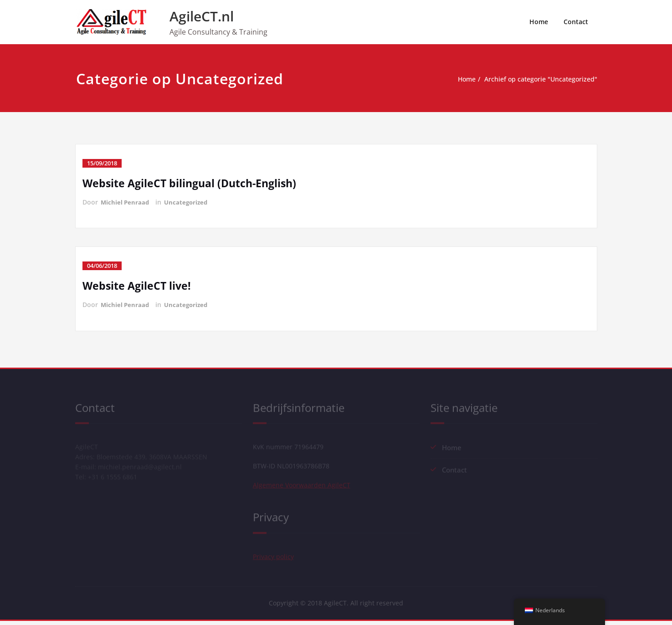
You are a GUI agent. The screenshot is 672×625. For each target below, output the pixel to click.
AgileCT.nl (202, 16)
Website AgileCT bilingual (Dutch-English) (193, 183)
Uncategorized (189, 202)
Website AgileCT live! (138, 285)
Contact (576, 22)
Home (539, 22)
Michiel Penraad (126, 202)
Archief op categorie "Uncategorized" (541, 79)
